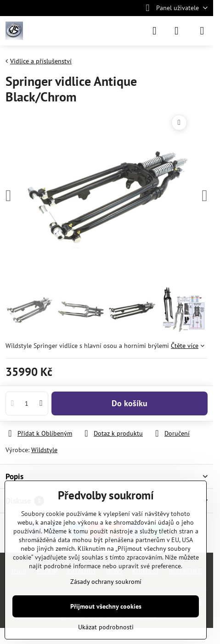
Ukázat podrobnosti (106, 627)
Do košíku (130, 403)
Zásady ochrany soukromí (106, 582)
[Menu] (202, 31)
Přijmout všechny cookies (106, 606)
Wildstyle (44, 450)
